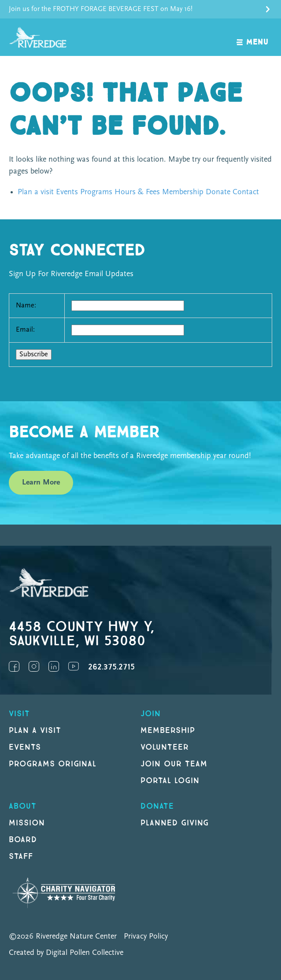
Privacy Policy (146, 937)
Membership (183, 192)
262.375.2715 (111, 667)
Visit (19, 714)
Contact (246, 192)
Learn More (41, 483)
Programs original (53, 764)
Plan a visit (36, 192)
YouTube (74, 666)
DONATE (157, 806)
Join (151, 714)
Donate (218, 192)
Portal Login (170, 781)
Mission (27, 823)
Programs (96, 192)
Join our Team (174, 764)
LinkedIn (54, 666)
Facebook (14, 666)
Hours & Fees (137, 192)
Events (67, 192)
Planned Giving (175, 823)
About (23, 806)
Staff (21, 856)
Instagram (34, 666)
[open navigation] (253, 37)
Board (23, 840)
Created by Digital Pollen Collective (66, 953)
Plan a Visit (35, 730)
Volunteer (165, 747)
